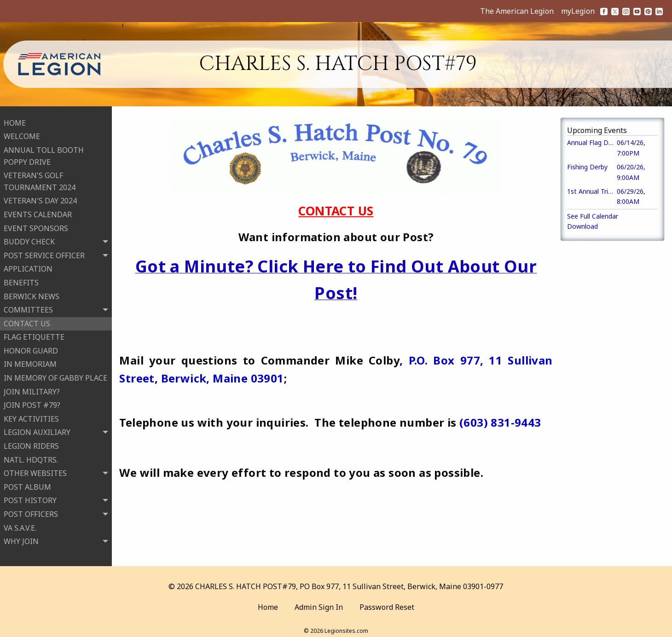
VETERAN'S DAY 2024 (40, 198)
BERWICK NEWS (32, 294)
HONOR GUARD (31, 348)
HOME (15, 120)
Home (268, 602)
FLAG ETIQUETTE (34, 334)
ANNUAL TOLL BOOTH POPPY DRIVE (44, 153)
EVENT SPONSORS (36, 226)
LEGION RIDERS (31, 443)
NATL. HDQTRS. (31, 457)
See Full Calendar (593, 216)
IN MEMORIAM (30, 362)
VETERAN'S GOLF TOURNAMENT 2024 (40, 179)
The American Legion (517, 11)
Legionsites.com (346, 625)
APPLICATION (28, 266)
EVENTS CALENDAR (38, 212)
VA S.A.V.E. (20, 525)
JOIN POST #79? (32, 402)
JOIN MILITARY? (32, 389)
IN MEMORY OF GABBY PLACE (55, 375)
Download (582, 226)
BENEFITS (21, 280)
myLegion (578, 11)
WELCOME (22, 134)
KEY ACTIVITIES (31, 416)
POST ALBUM (27, 484)
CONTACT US (27, 321)
